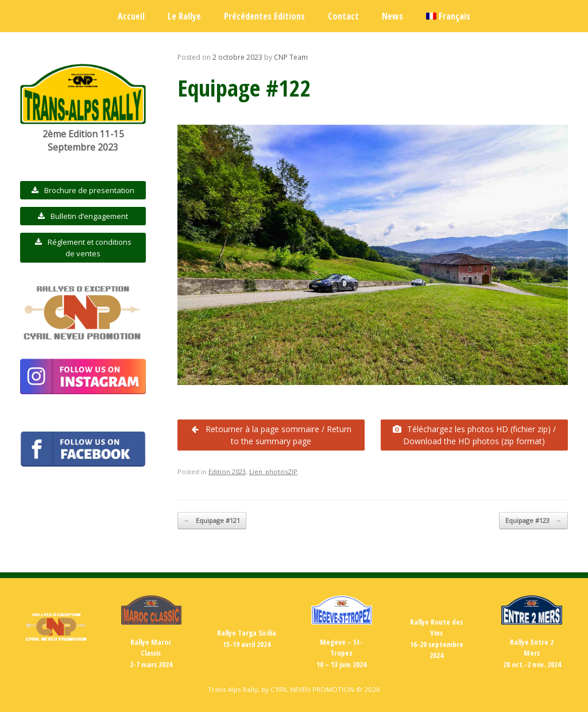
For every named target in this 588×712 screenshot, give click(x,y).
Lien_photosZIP (273, 472)
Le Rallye (184, 16)
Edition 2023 (227, 472)
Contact (343, 16)
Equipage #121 (212, 521)
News (392, 16)
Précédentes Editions (264, 16)
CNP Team (291, 57)
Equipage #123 (533, 521)
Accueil (131, 16)
